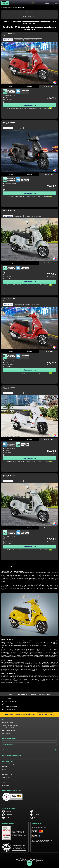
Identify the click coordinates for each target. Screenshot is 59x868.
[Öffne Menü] (29, 863)
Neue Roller (8, 8)
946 (16, 13)
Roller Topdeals (6, 733)
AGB (4, 783)
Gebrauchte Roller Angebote (10, 725)
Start (3, 8)
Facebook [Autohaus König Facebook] (35, 815)
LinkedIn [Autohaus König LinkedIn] (35, 811)
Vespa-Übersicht (9, 13)
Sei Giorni (52, 13)
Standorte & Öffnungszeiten (10, 764)
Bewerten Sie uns (7, 775)
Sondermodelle (27, 16)
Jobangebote (6, 777)
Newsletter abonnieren (9, 772)
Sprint (35, 16)
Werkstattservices (29, 744)
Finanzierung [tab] (48, 86)
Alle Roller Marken (29, 750)
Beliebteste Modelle (29, 739)
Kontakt (5, 767)
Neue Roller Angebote (8, 722)
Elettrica (21, 13)
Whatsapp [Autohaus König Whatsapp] (7, 815)
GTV (39, 13)
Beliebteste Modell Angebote (29, 756)
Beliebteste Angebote (10, 720)
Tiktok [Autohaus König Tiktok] (34, 818)
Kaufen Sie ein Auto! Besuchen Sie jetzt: (20, 714)
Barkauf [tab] (30, 86)
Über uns (5, 769)
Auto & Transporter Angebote (10, 728)
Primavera (45, 13)
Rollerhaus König (8, 761)
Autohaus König (45, 714)
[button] (56, 3)
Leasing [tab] (11, 86)
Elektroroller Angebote (9, 730)
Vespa (14, 8)
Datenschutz (6, 780)
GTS (27, 13)
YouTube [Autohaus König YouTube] (7, 818)
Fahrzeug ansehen (29, 105)
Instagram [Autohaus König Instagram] (7, 811)
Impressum (5, 785)
